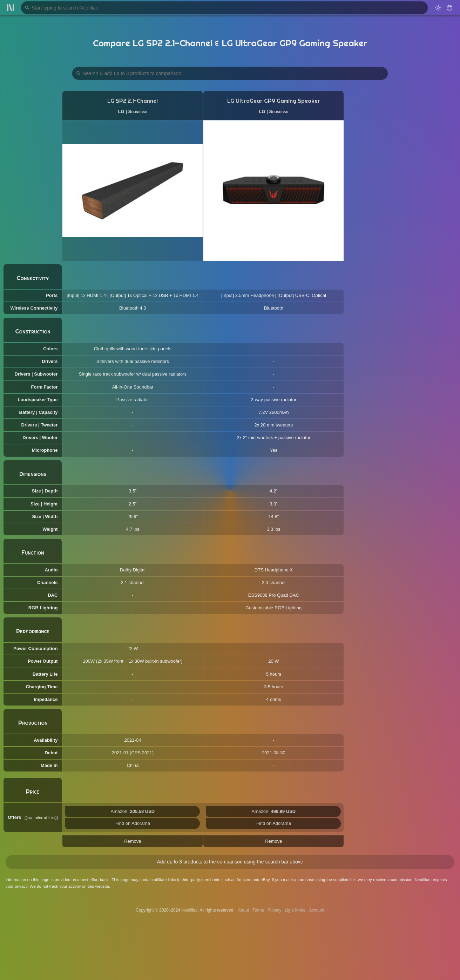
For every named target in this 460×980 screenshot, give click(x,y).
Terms (258, 910)
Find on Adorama (133, 823)
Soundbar (138, 111)
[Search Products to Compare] (230, 73)
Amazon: (133, 811)
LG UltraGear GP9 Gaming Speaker (274, 101)
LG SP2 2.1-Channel (133, 101)
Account (317, 910)
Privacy (274, 910)
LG (121, 111)
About (243, 910)
